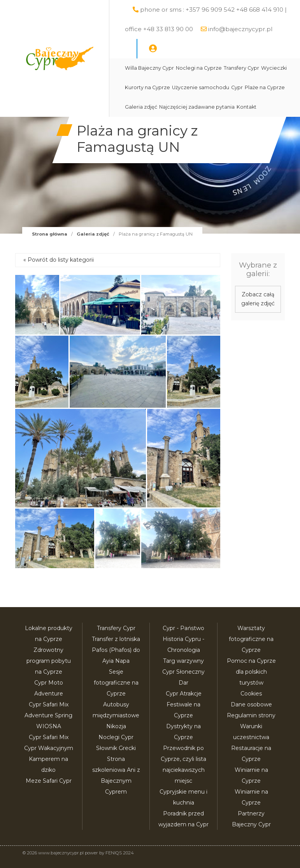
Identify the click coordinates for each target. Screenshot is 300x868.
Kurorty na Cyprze (147, 87)
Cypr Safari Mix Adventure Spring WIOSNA (48, 715)
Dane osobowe (251, 704)
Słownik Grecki (116, 748)
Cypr (237, 87)
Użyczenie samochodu (201, 87)
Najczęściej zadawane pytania (197, 107)
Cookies (251, 694)
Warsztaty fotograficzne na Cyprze (251, 639)
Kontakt (246, 107)
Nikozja (116, 726)
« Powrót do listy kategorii (59, 260)
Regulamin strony (251, 715)
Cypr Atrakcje (184, 694)
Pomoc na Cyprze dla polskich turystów (251, 672)
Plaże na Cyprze (265, 87)
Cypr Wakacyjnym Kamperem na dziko (49, 759)
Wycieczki (274, 68)
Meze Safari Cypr (49, 781)
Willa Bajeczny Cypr (149, 68)
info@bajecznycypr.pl (240, 29)
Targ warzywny (183, 661)
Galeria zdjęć (141, 107)
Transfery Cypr (241, 68)
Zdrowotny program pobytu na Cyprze (49, 661)
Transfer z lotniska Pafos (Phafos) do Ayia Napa (116, 650)
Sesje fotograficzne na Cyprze (116, 683)
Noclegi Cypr (116, 737)
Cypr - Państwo (183, 628)
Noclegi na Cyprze (199, 68)
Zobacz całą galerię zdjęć (258, 299)
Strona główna (50, 234)
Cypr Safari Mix (49, 737)
